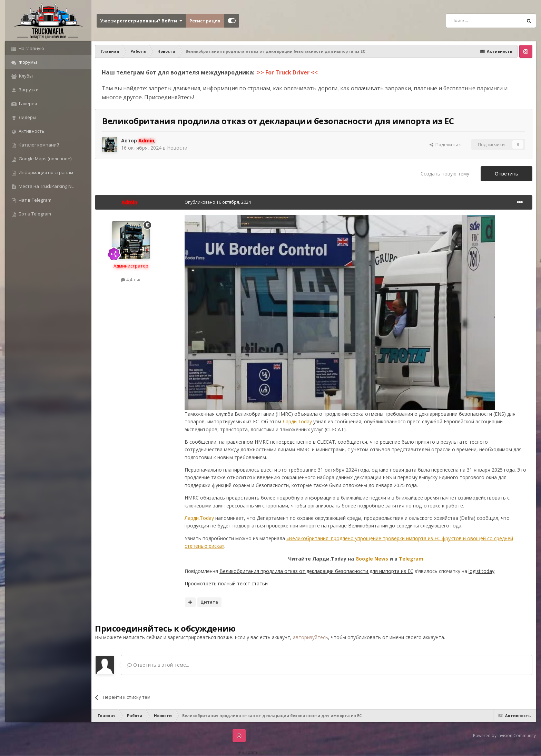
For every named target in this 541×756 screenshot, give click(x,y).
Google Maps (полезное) (45, 159)
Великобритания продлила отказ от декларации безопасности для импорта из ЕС (316, 571)
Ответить (506, 174)
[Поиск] (469, 21)
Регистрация (205, 21)
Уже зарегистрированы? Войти (141, 21)
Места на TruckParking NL (46, 186)
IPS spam (247, 752)
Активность (31, 131)
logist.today (481, 571)
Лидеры (27, 117)
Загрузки (28, 90)
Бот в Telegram (34, 214)
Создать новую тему (445, 174)
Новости (177, 148)
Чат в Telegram (35, 200)
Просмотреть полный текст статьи (226, 583)
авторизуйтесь (311, 637)
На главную (31, 48)
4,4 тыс (131, 280)
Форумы (27, 62)
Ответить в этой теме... (158, 665)
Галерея (27, 103)
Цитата (209, 602)
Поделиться (446, 144)
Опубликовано (218, 202)
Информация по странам (45, 172)
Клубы (25, 76)
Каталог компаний (38, 145)
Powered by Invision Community (504, 735)
